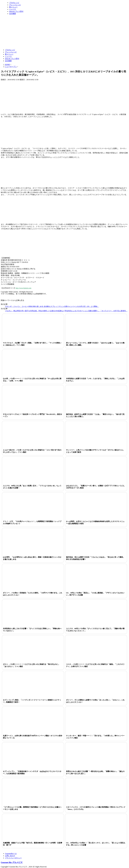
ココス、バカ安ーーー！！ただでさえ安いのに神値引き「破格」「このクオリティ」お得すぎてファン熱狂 (95, 665)
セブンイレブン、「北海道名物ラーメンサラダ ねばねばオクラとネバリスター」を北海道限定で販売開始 (32, 772)
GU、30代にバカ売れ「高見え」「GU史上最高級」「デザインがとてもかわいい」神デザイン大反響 (95, 594)
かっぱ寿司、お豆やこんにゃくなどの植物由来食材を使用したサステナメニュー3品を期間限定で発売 (95, 522)
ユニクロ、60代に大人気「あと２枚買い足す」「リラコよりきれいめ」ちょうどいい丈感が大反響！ (32, 487)
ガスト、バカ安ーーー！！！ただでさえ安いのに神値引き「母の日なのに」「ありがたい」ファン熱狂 (31, 665)
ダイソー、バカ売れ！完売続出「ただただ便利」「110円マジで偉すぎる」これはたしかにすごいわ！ (33, 594)
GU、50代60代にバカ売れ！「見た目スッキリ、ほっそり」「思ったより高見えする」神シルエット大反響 (96, 844)
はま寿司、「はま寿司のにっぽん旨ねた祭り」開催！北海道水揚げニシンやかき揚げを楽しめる (32, 558)
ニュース (13, 9)
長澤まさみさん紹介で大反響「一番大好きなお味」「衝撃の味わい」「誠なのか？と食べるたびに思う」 (95, 772)
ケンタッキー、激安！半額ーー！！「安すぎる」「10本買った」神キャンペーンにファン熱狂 (95, 737)
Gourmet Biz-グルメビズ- (12, 862)
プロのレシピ (14, 3)
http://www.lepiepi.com (23, 288)
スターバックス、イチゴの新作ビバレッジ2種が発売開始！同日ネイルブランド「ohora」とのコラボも (96, 808)
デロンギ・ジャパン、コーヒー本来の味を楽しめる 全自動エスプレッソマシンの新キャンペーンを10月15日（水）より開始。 (52, 306)
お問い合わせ (10, 856)
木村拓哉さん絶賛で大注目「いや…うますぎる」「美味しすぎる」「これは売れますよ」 (95, 380)
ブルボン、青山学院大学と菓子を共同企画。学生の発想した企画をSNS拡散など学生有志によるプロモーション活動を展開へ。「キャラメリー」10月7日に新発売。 (66, 311)
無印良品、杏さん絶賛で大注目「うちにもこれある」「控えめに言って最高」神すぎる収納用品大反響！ (95, 558)
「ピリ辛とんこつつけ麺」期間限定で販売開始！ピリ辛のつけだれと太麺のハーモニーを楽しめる (32, 808)
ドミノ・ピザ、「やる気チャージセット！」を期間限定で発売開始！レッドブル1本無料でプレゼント (32, 522)
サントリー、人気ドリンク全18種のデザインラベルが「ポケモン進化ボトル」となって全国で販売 (95, 451)
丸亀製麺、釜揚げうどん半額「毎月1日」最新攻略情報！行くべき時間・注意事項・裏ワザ (33, 844)
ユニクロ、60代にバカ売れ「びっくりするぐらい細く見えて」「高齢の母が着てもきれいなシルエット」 (95, 630)
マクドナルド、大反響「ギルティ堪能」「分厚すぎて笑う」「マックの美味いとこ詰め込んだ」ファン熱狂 (32, 344)
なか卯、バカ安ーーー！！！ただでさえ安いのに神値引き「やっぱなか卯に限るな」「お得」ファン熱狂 (32, 380)
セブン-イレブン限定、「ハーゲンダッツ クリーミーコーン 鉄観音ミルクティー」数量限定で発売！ (32, 701)
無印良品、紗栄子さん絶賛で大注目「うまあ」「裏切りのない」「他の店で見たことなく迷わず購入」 (95, 415)
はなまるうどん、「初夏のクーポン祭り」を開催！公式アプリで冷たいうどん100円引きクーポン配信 (95, 487)
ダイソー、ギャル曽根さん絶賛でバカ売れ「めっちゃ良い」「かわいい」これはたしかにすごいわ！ (95, 701)
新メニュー (13, 7)
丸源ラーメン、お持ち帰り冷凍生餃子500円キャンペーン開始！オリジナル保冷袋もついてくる (33, 737)
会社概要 (13, 14)
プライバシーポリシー (13, 858)
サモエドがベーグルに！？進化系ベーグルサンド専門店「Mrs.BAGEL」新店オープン (33, 415)
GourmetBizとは (11, 854)
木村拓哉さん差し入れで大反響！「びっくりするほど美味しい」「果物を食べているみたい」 (32, 630)
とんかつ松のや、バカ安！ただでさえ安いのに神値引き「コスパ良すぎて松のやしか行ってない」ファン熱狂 (32, 451)
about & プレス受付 (16, 11)
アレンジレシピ (15, 5)
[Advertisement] (39, 42)
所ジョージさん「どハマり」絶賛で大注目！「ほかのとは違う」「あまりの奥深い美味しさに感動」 (95, 344)
